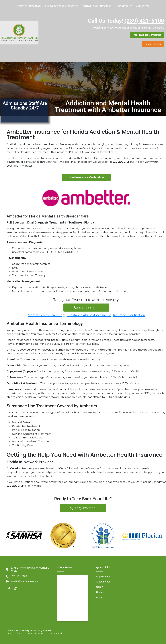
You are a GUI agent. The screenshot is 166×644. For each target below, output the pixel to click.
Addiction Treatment (29, 6)
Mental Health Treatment (98, 6)
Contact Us (142, 6)
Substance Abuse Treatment (62, 6)
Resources (124, 6)
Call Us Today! (126, 21)
